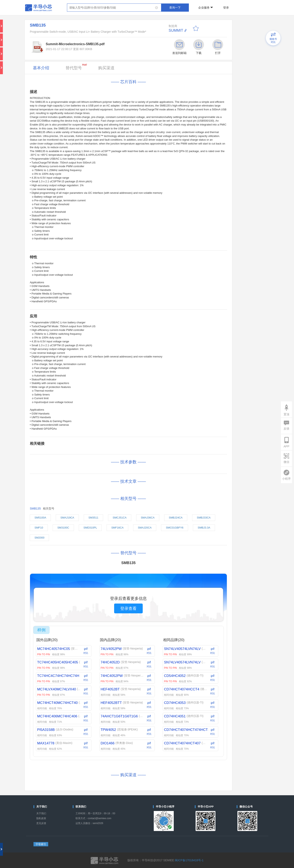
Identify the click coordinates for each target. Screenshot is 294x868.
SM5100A (40, 518)
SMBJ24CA (176, 518)
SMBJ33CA (204, 518)
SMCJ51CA (120, 518)
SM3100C (63, 528)
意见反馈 (41, 823)
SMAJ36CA (148, 518)
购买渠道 (106, 68)
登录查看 (128, 608)
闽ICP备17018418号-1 (189, 860)
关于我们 (41, 813)
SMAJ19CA (67, 518)
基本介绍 (41, 68)
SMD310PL (90, 528)
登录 (226, 8)
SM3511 (93, 518)
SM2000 (39, 538)
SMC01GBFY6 (175, 528)
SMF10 (39, 528)
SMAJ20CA (145, 528)
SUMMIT (176, 30)
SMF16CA (117, 528)
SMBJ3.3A (204, 528)
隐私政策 (41, 818)
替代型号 (76, 67)
